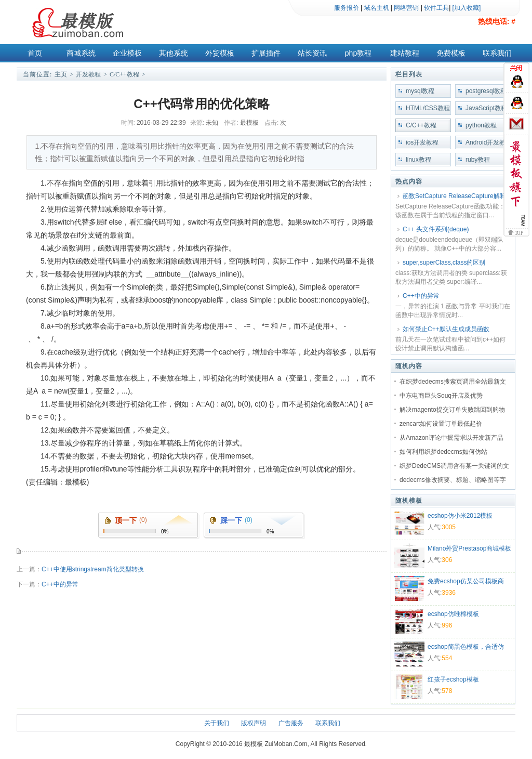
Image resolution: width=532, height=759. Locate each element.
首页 (35, 53)
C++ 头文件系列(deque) (436, 229)
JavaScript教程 (486, 108)
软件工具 (436, 8)
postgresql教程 (486, 91)
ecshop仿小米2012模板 (460, 516)
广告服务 (291, 723)
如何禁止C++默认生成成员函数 (446, 329)
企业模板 (127, 53)
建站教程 (405, 53)
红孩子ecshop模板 (453, 679)
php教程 (358, 53)
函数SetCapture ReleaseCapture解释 (454, 196)
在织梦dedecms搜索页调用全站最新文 (453, 382)
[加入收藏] (467, 8)
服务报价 (347, 8)
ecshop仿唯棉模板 (453, 614)
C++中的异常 (60, 584)
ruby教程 (478, 160)
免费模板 (451, 53)
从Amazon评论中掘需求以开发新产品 (451, 438)
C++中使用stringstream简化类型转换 (93, 569)
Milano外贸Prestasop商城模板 (469, 548)
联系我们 (497, 53)
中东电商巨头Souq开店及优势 (441, 396)
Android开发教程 (486, 144)
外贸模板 (220, 53)
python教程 (481, 125)
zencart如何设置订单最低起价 (441, 424)
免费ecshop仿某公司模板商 (466, 581)
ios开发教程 (422, 142)
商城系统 (81, 53)
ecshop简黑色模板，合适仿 (466, 647)
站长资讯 (312, 53)
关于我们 (217, 723)
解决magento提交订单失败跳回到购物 (452, 410)
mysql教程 (420, 91)
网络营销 (406, 8)
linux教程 (418, 160)
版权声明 (254, 723)
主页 (61, 74)
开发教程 (88, 74)
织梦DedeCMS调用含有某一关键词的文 (454, 466)
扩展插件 (266, 53)
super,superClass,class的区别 (444, 263)
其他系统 (174, 53)
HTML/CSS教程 (428, 108)
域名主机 (377, 8)
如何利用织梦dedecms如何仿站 (443, 452)
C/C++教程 (124, 74)
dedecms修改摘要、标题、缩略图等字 (453, 480)
